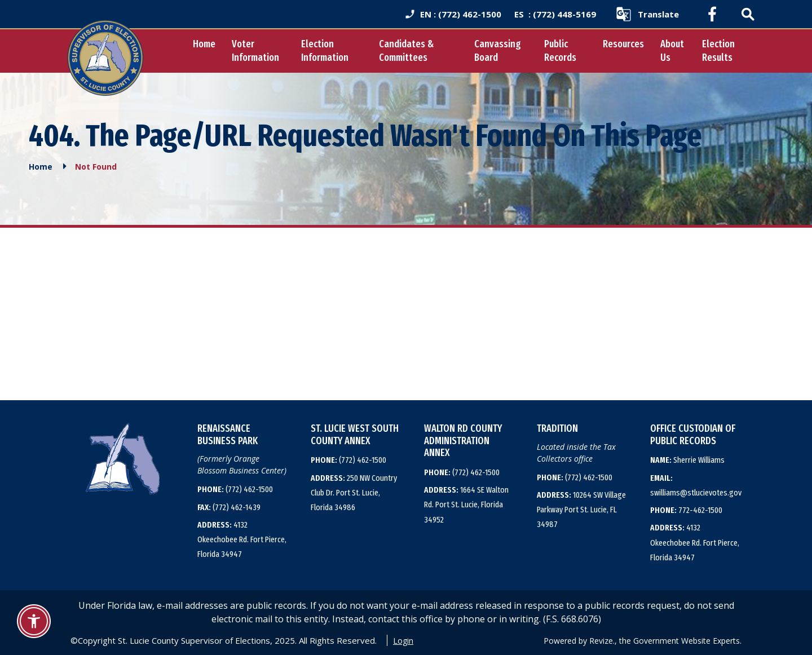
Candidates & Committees (400, 50)
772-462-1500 (686, 510)
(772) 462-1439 (229, 507)
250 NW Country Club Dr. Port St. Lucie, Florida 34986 (354, 492)
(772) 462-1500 (235, 489)
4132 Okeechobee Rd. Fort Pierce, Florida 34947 (242, 539)
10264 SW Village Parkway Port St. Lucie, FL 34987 (581, 510)
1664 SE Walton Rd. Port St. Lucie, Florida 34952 (466, 505)
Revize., (603, 640)
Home (195, 44)
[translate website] (647, 14)
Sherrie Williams (687, 460)
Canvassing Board (493, 50)
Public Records (557, 50)
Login (403, 640)
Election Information (317, 50)
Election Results (717, 50)
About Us (670, 50)
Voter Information (246, 50)
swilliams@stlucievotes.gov (696, 485)
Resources (622, 44)
